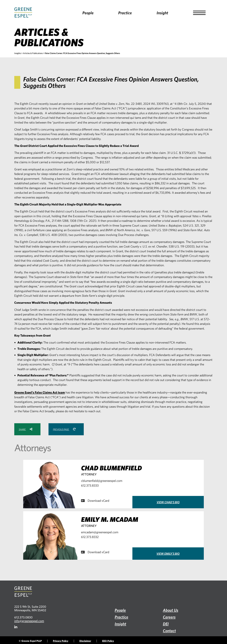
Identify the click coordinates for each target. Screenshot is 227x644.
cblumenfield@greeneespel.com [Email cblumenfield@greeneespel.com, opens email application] (102, 481)
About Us (171, 610)
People (88, 13)
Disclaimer (85, 641)
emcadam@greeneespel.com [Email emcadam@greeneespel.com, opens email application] (100, 532)
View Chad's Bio (168, 502)
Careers (169, 617)
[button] (199, 13)
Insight (162, 13)
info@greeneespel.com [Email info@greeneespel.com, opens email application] (29, 621)
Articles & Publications (33, 53)
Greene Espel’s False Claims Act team (40, 392)
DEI (166, 624)
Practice (125, 13)
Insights (18, 53)
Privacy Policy (61, 641)
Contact (169, 631)
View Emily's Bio (168, 554)
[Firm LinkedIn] (16, 627)
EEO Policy (108, 641)
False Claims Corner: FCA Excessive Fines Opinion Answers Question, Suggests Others (82, 53)
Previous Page (64, 429)
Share (26, 429)
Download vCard (95, 501)
